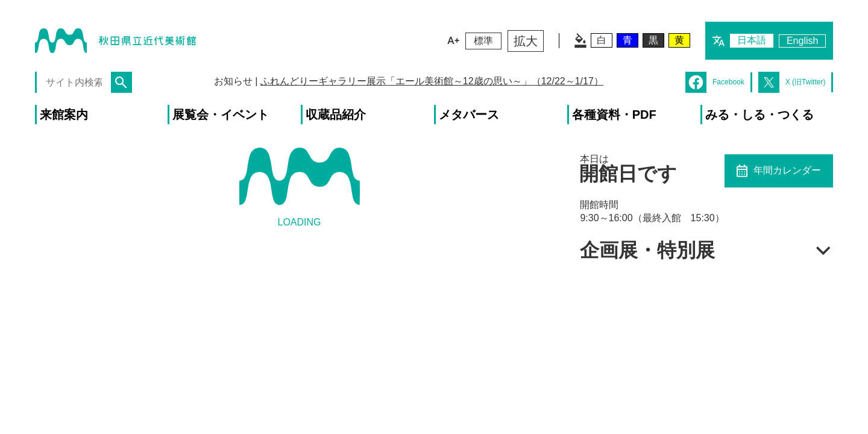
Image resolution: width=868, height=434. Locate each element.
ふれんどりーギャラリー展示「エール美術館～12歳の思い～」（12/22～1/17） (432, 81)
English (802, 41)
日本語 (752, 40)
